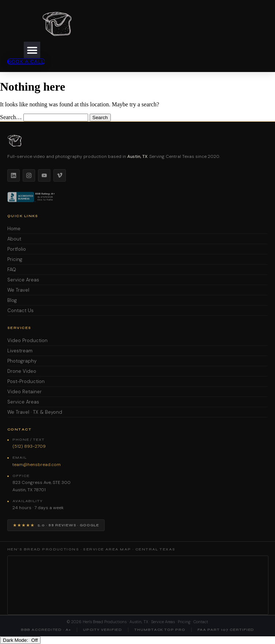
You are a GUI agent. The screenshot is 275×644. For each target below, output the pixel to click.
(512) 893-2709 (29, 446)
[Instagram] (29, 175)
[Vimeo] (60, 175)
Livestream (20, 351)
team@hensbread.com (37, 465)
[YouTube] (44, 175)
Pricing (15, 259)
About (14, 239)
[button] (32, 50)
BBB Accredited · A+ (46, 630)
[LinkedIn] (14, 175)
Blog (12, 300)
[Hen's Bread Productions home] (137, 141)
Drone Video (22, 371)
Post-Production (26, 381)
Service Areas (23, 280)
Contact (201, 622)
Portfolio (17, 249)
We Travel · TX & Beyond (35, 412)
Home (14, 229)
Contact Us (20, 310)
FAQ (12, 270)
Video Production (27, 340)
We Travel (18, 290)
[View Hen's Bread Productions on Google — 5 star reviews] (56, 525)
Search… (11, 117)
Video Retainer (25, 392)
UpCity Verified (103, 630)
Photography (22, 361)
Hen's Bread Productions (105, 622)
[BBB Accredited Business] (32, 197)
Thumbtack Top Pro (160, 630)
